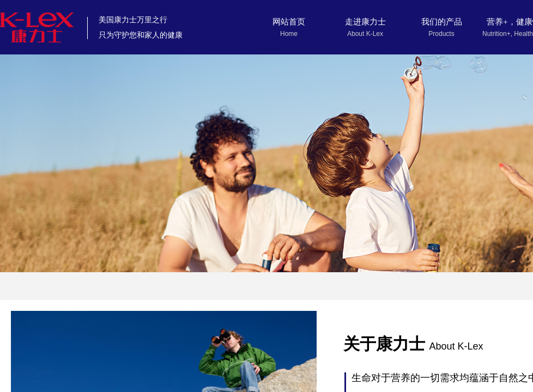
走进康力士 (365, 22)
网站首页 (289, 22)
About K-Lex (365, 34)
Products (441, 34)
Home (289, 34)
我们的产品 (442, 22)
